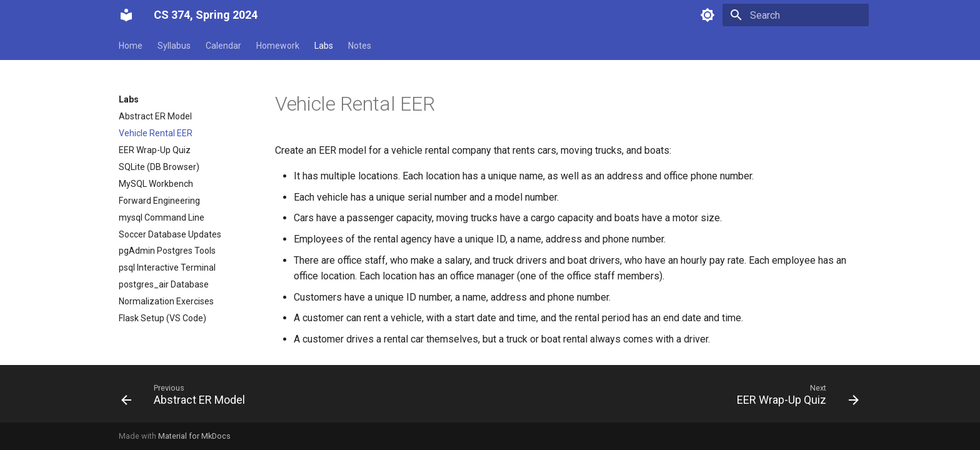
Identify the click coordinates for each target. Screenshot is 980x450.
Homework (278, 46)
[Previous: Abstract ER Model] (187, 397)
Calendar (223, 46)
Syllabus (174, 46)
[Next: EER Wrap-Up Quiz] (794, 397)
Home (131, 46)
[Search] (796, 15)
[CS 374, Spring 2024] (126, 15)
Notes (360, 46)
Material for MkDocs (194, 436)
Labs (324, 46)
